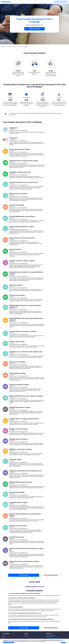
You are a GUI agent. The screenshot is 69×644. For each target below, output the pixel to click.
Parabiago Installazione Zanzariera (35, 587)
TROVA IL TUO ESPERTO (35, 29)
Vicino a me (27, 636)
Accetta (63, 643)
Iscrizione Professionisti (61, 2)
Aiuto (4, 636)
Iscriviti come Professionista (51, 575)
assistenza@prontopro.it (51, 636)
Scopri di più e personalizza (9, 643)
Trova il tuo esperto (24, 575)
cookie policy (17, 641)
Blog (4, 637)
